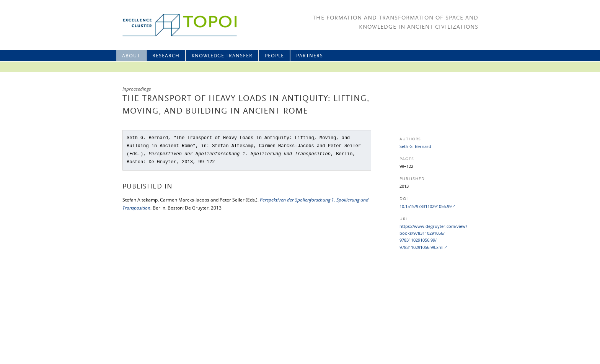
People (274, 56)
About (131, 56)
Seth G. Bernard (415, 146)
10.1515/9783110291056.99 (426, 206)
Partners (310, 56)
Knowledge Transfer (222, 56)
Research (166, 56)
